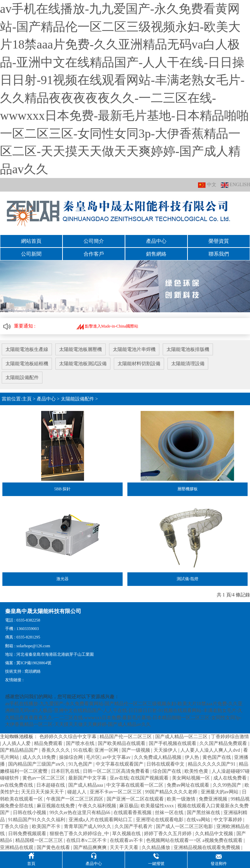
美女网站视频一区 (192, 778)
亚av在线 (119, 778)
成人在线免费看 (231, 778)
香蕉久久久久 (56, 750)
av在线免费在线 (17, 785)
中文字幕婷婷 (229, 820)
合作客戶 (94, 254)
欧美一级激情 (182, 799)
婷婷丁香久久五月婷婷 (168, 833)
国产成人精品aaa (86, 785)
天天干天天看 (125, 847)
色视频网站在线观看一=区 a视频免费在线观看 (195, 840)
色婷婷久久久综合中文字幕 (69, 736)
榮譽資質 (219, 241)
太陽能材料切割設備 (139, 364)
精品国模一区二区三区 (40, 840)
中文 (207, 185)
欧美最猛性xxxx (158, 806)
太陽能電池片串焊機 (134, 349)
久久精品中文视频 (215, 833)
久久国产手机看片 (134, 826)
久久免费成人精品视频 (158, 757)
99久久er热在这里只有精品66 (81, 813)
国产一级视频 (137, 750)
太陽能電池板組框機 (27, 364)
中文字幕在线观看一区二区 (136, 785)
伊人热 (193, 757)
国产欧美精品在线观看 (122, 743)
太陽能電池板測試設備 (83, 364)
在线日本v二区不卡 (87, 840)
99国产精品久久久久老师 (172, 792)
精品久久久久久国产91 (212, 764)
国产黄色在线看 (54, 847)
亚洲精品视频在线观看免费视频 (208, 847)
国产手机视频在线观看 (173, 743)
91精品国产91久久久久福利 (37, 820)
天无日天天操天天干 (43, 792)
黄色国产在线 (217, 757)
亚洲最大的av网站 (220, 792)
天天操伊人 (166, 750)
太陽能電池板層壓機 (81, 349)
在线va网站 (199, 820)
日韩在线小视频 (30, 813)
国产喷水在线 (81, 743)
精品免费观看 (49, 743)
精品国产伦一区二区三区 (126, 736)
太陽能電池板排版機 (188, 349)
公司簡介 (94, 241)
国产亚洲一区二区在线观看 (136, 799)
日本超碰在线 (51, 785)
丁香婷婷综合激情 (230, 736)
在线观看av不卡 (127, 840)
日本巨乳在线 (66, 771)
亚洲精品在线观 (17, 847)
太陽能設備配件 (22, 378)
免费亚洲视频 (214, 799)
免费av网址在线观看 (189, 785)
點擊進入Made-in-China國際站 (107, 326)
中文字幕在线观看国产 (120, 764)
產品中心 (156, 241)
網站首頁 (31, 241)
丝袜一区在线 (170, 813)
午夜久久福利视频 (98, 806)
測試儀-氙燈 (187, 579)
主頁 (27, 399)
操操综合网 (72, 757)
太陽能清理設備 (188, 364)
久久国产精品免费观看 (224, 743)
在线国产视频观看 (150, 778)
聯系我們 (219, 254)
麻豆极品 (129, 806)
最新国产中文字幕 (88, 778)
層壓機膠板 (187, 489)
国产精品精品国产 (20, 750)
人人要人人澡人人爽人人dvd (211, 750)
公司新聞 (31, 254)
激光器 (62, 579)
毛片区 (93, 757)
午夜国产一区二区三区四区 (75, 799)
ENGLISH (235, 185)
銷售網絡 (156, 254)
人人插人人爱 (17, 743)
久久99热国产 (228, 785)
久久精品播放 (157, 847)
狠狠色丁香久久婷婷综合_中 (80, 833)
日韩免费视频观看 (28, 833)
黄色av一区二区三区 (44, 778)
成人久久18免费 (40, 757)
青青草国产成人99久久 (88, 826)
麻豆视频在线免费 (56, 806)
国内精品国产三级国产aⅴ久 (37, 764)
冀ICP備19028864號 (34, 663)
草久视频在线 (127, 833)
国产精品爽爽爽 (91, 847)
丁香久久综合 (15, 826)
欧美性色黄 (197, 771)
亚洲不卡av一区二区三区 (116, 792)
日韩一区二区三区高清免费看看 (117, 771)
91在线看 (83, 750)
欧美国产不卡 (47, 826)
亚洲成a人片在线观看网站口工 (101, 820)
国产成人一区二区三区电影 (185, 826)
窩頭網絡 (33, 671)
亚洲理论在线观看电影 (160, 820)
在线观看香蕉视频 (133, 813)
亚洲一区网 (107, 750)
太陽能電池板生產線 (27, 349)
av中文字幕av (117, 757)
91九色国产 (81, 764)
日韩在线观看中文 (166, 764)
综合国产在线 (167, 771)
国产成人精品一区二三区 (182, 736)
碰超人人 (77, 792)
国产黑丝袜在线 (204, 813)
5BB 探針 (62, 489)
